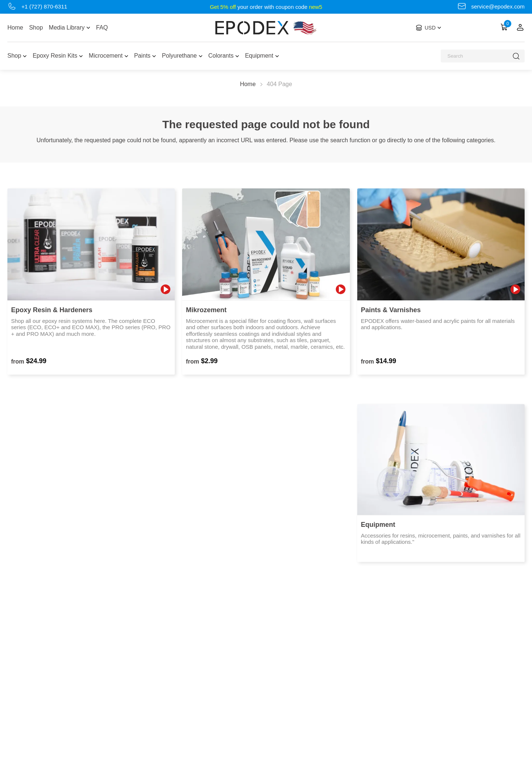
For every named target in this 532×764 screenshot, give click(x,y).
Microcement (108, 56)
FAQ (102, 28)
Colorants (224, 56)
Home (15, 28)
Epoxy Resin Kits (58, 56)
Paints (145, 56)
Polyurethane (182, 56)
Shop (36, 28)
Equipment (262, 56)
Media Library (69, 28)
